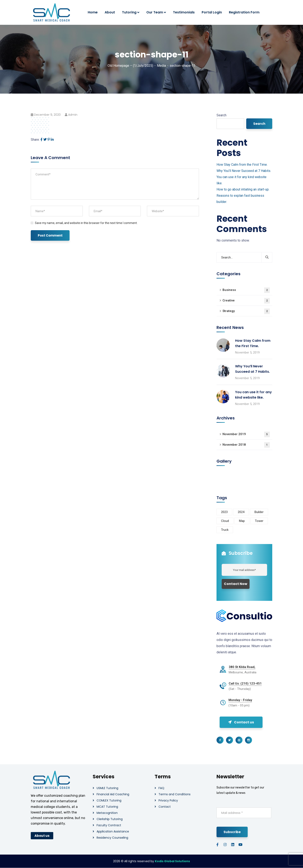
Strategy (246, 311)
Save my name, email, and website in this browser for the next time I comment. (86, 223)
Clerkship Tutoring (110, 819)
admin (73, 115)
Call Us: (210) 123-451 (245, 683)
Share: (35, 140)
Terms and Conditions (175, 794)
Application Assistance (113, 831)
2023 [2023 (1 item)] (224, 512)
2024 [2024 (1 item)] (241, 512)
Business (246, 290)
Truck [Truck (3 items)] (225, 530)
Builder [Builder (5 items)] (259, 512)
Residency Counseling (112, 838)
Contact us (241, 722)
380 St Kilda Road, (242, 667)
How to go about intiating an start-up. (243, 189)
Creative (246, 301)
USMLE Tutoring (107, 788)
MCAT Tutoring (107, 807)
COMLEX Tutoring (109, 800)
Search (221, 115)
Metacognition (107, 813)
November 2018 (246, 445)
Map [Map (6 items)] (242, 521)
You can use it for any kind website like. (253, 395)
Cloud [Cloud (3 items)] (225, 521)
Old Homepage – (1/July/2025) (130, 66)
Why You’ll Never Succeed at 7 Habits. (244, 171)
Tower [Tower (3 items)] (259, 521)
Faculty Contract (109, 825)
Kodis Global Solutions (172, 861)
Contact (165, 807)
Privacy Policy (168, 800)
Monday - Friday (240, 700)
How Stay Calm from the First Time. (242, 165)
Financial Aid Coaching (113, 794)
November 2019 (246, 434)
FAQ (161, 788)
